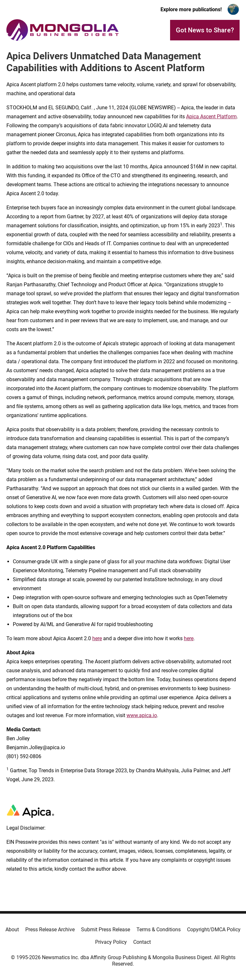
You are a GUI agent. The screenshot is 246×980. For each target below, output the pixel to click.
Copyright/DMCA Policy (214, 930)
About (12, 930)
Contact (142, 942)
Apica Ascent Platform (211, 117)
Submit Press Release (106, 930)
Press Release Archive (50, 930)
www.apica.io (142, 715)
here (97, 638)
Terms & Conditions (159, 930)
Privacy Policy (111, 942)
